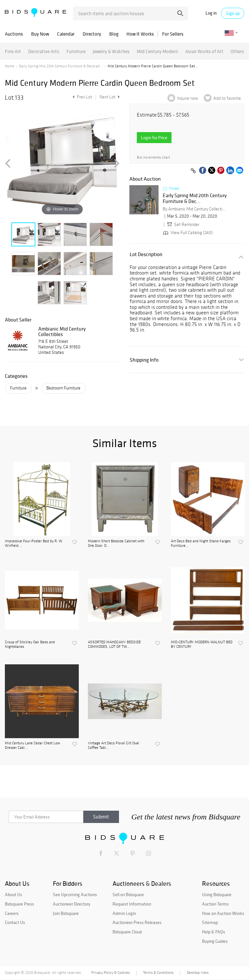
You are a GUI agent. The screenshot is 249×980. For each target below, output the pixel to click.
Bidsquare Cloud (127, 932)
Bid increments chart (153, 158)
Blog (114, 34)
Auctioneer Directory (71, 904)
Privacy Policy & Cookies (111, 973)
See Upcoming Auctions (75, 895)
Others (237, 51)
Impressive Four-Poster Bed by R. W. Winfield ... (34, 543)
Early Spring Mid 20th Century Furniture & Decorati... (61, 66)
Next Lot (110, 97)
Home (10, 66)
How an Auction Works (223, 913)
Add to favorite (227, 98)
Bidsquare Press (19, 904)
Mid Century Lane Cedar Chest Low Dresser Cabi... (32, 745)
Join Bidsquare (66, 913)
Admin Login (124, 913)
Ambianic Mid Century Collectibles (62, 332)
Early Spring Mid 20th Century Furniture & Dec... (195, 198)
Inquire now (188, 98)
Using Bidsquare (217, 895)
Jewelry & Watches (111, 51)
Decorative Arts (44, 51)
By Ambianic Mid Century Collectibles (195, 209)
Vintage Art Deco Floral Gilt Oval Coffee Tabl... (113, 745)
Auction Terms (215, 904)
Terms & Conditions (158, 973)
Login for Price (154, 138)
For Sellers (173, 34)
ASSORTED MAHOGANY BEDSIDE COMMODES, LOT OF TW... (114, 644)
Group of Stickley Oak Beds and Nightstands (30, 644)
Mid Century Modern (157, 51)
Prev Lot (82, 97)
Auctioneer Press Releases (137, 922)
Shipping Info (144, 360)
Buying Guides (215, 941)
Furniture (76, 51)
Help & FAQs (213, 932)
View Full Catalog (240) (187, 233)
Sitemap (210, 922)
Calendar (66, 34)
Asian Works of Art (204, 51)
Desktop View (198, 973)
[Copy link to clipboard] (193, 171)
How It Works (140, 34)
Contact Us (15, 922)
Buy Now (40, 34)
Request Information (132, 904)
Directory (92, 34)
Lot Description (146, 254)
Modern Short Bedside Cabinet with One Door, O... (116, 543)
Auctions (14, 34)
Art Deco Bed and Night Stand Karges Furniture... (201, 543)
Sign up (233, 13)
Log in (211, 13)
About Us (13, 895)
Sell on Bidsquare (128, 895)
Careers (12, 913)
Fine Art (13, 51)
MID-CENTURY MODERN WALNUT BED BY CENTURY (202, 644)
